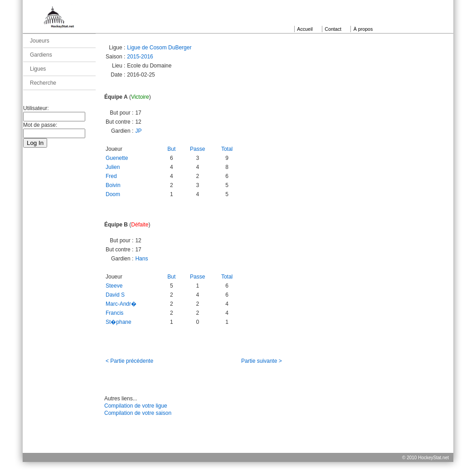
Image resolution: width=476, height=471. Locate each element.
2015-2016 (140, 57)
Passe (197, 149)
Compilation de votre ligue (136, 406)
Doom (113, 194)
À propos (363, 29)
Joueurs (40, 41)
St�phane (119, 322)
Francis (114, 313)
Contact (333, 29)
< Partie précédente (129, 361)
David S (115, 295)
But (171, 149)
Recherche (43, 83)
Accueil (305, 29)
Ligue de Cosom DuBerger (159, 48)
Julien (113, 167)
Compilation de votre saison (138, 413)
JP (138, 131)
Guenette (117, 158)
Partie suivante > (262, 361)
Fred (111, 176)
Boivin (113, 185)
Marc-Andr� (121, 304)
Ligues (38, 69)
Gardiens (41, 55)
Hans (141, 259)
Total (227, 149)
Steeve (114, 286)
